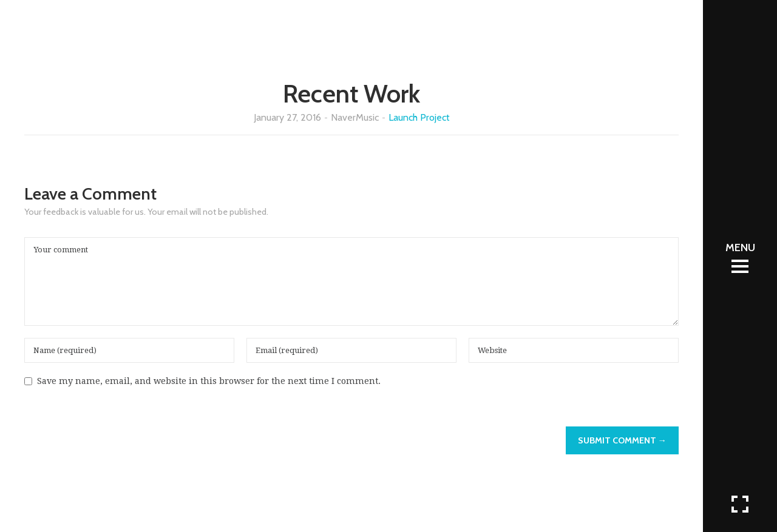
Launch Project (419, 117)
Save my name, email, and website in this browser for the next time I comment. (209, 381)
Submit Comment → (622, 440)
